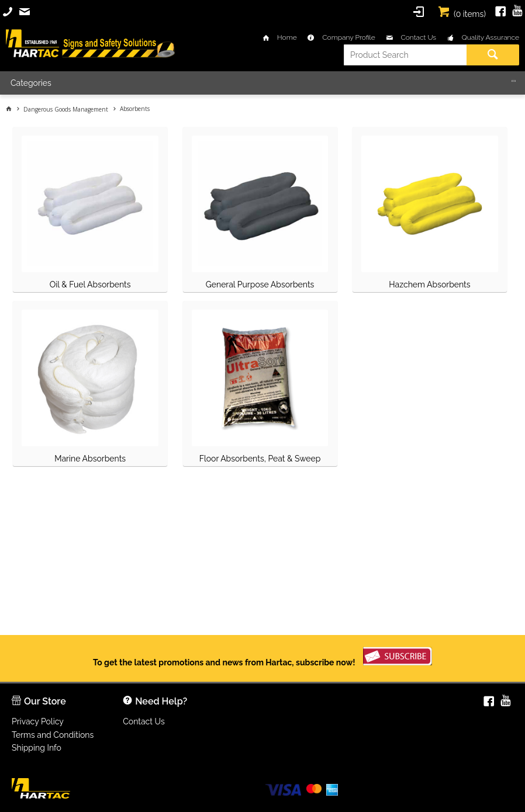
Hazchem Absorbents (429, 284)
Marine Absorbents (90, 459)
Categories (31, 83)
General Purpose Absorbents (260, 284)
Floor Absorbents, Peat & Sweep (260, 459)
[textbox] (405, 55)
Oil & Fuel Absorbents (90, 284)
